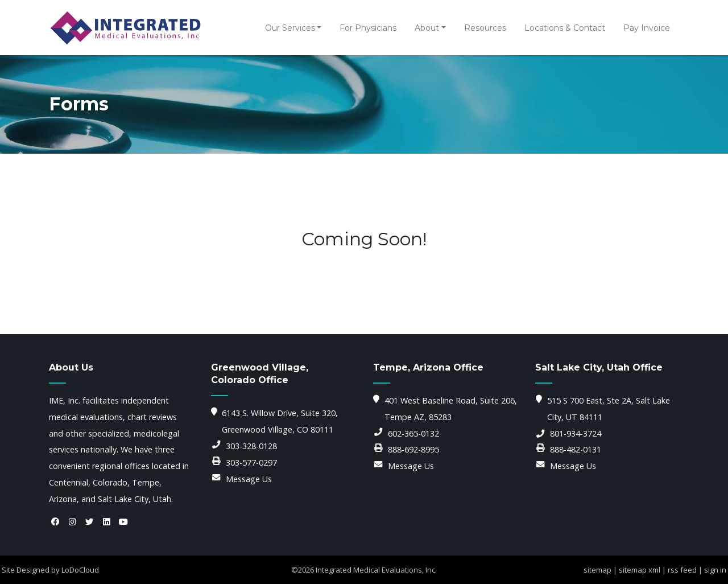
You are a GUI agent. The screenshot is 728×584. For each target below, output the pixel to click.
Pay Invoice (647, 28)
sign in (715, 570)
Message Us (249, 479)
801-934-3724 (576, 433)
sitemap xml (640, 570)
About (427, 28)
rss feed (682, 570)
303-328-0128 (251, 446)
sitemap (597, 570)
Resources (485, 28)
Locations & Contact (565, 28)
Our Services (290, 28)
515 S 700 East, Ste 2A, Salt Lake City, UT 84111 (609, 409)
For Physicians (368, 28)
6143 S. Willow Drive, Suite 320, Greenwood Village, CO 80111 (280, 421)
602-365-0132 (413, 433)
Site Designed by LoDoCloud (50, 570)
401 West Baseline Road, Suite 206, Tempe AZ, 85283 (451, 409)
